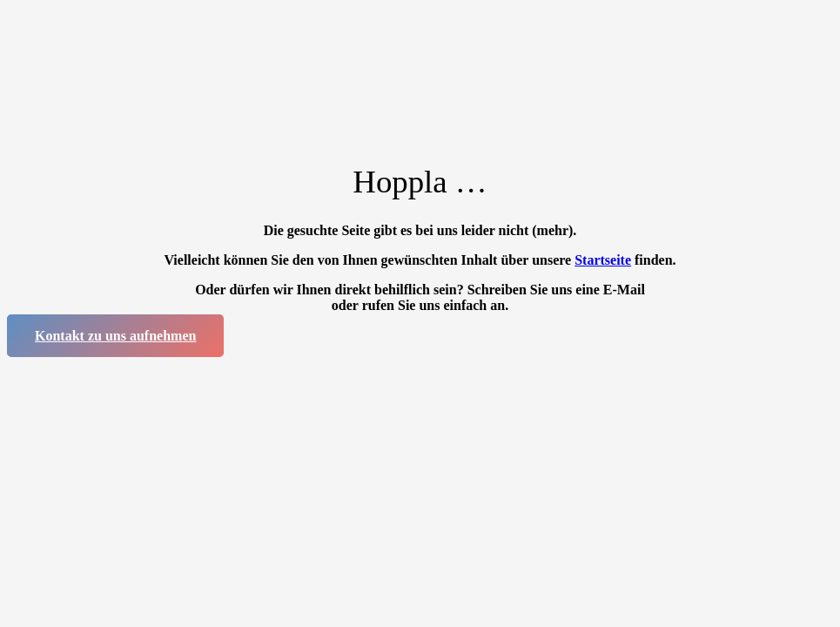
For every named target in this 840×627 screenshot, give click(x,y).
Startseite (603, 260)
